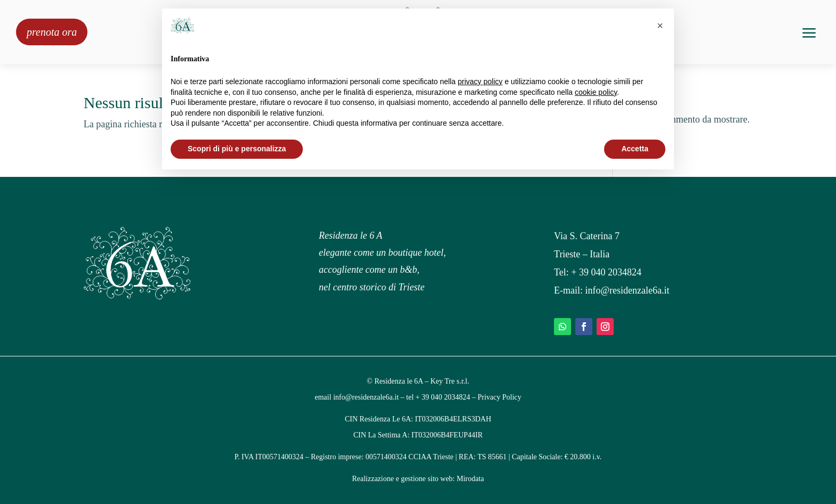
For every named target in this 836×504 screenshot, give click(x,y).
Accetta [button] (635, 149)
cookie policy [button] (596, 92)
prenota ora (52, 32)
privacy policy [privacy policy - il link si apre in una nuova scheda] (480, 82)
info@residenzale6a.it (628, 290)
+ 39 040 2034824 (606, 272)
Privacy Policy (500, 397)
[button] (660, 26)
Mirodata (471, 479)
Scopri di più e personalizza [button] (237, 149)
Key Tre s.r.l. (450, 381)
